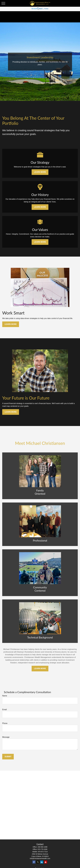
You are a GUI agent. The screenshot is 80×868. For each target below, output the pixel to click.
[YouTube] (46, 862)
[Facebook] (34, 862)
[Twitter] (38, 862)
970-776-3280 (42, 849)
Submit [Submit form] (8, 757)
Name (5, 696)
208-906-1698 (42, 847)
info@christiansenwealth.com (40, 858)
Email (4, 710)
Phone (5, 723)
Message (6, 737)
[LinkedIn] (42, 862)
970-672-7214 (43, 852)
